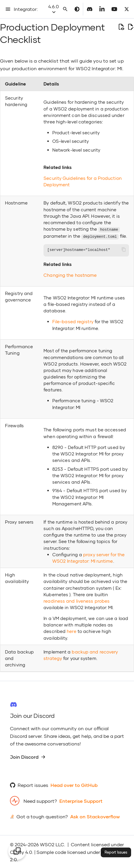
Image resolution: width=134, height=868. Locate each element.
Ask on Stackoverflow (95, 816)
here (71, 631)
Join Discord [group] (28, 756)
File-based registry (73, 321)
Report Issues (116, 852)
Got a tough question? (42, 816)
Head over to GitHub (74, 784)
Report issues (33, 784)
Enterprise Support (81, 800)
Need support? (40, 800)
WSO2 (47, 844)
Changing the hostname (70, 274)
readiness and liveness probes (77, 600)
